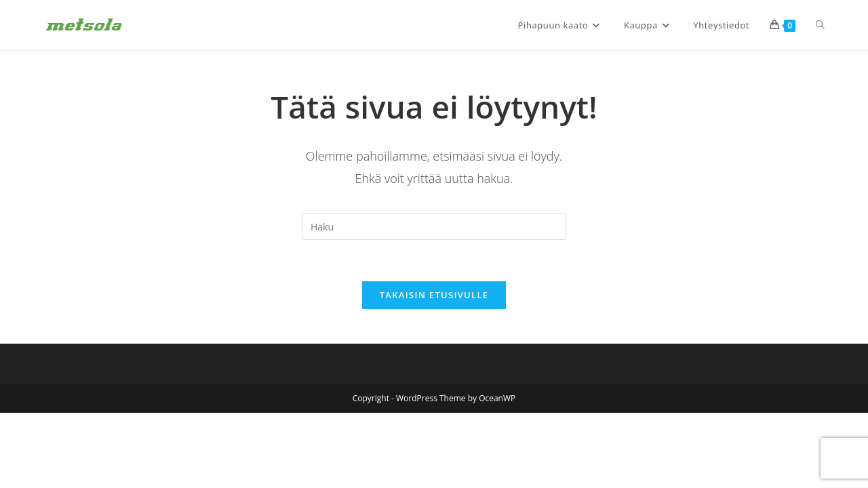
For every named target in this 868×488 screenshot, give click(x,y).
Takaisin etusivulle (434, 295)
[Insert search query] (434, 226)
